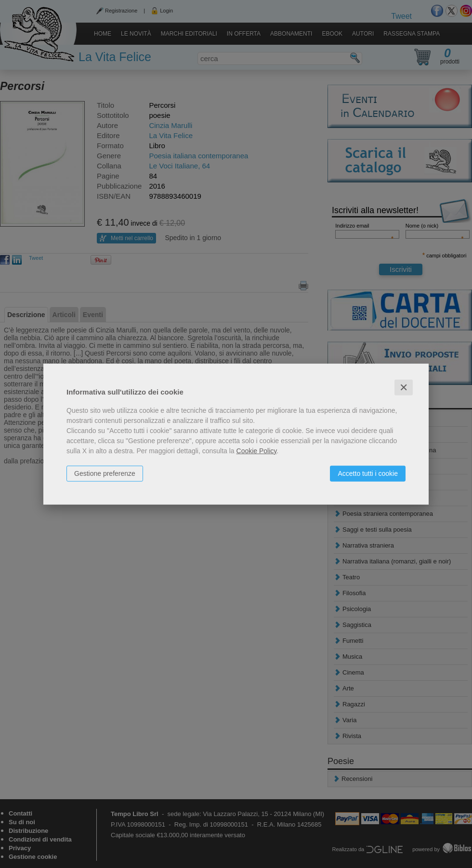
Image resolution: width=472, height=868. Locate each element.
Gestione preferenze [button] (105, 473)
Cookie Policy (257, 450)
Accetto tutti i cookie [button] (368, 473)
